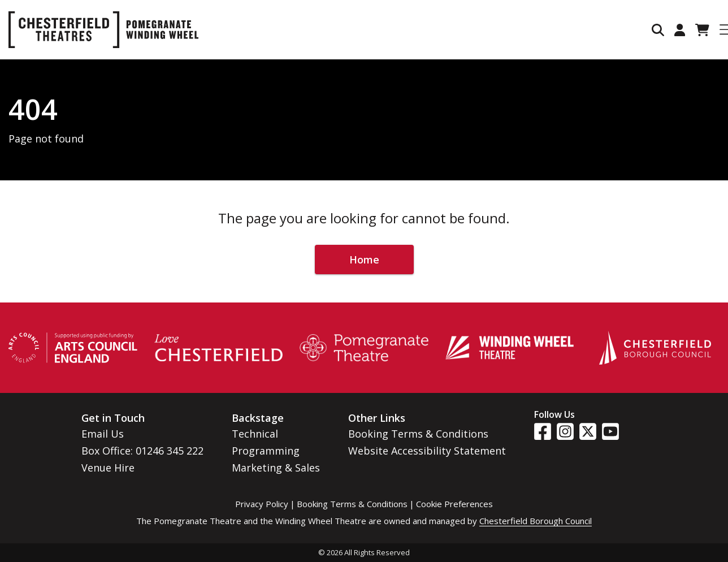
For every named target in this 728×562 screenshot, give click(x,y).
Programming (266, 451)
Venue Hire (108, 468)
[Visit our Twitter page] (588, 431)
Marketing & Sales (276, 468)
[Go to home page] (103, 30)
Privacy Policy (262, 504)
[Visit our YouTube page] (610, 431)
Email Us (103, 434)
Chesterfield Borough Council (536, 521)
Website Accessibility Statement (427, 451)
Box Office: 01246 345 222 (142, 451)
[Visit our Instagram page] (565, 431)
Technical (255, 434)
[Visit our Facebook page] (543, 431)
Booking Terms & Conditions (418, 434)
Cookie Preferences (454, 504)
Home (364, 260)
